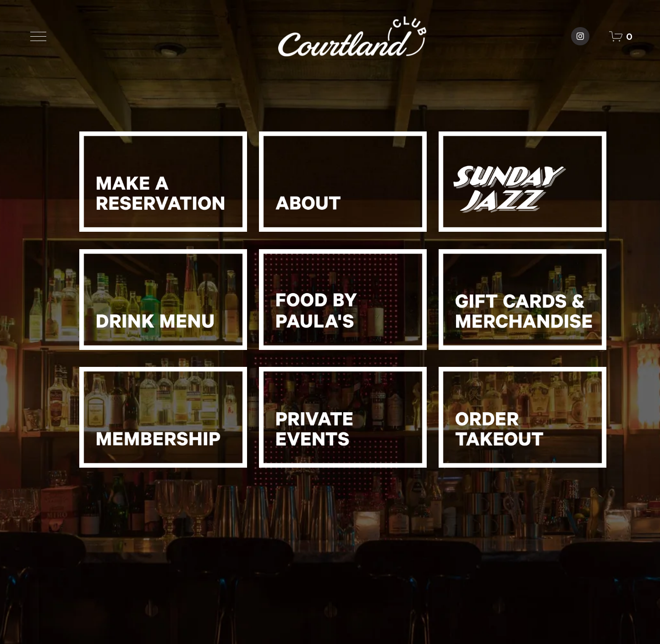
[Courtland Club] (580, 36)
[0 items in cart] (621, 36)
